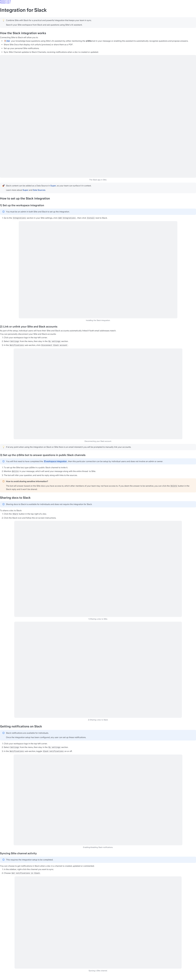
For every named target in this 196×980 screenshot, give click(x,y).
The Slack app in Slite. (98, 180)
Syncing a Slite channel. (98, 971)
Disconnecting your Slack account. (98, 441)
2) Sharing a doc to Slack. (98, 720)
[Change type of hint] (3, 20)
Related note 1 (5, 3)
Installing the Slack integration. (98, 320)
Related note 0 (5, 1)
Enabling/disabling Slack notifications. (98, 847)
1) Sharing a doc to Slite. (98, 619)
